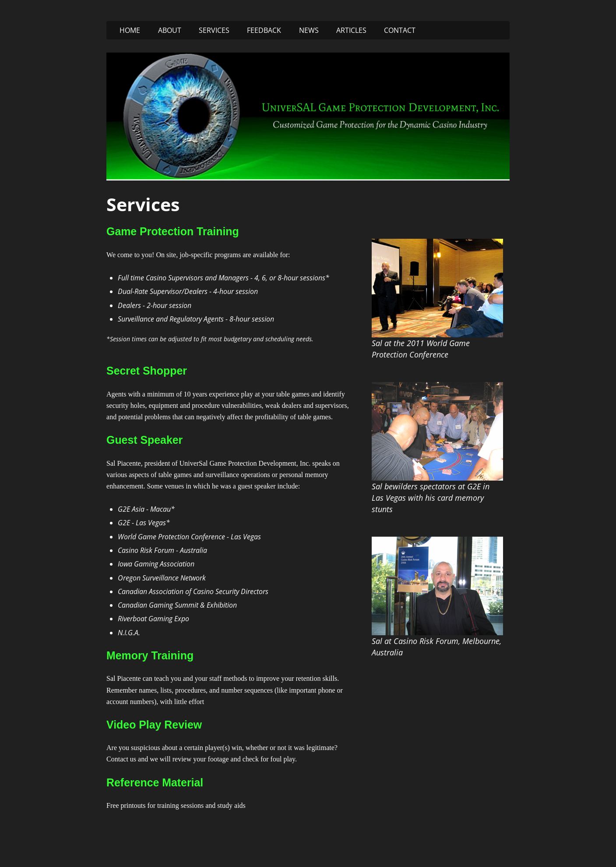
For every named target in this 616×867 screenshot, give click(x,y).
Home (130, 30)
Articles (351, 30)
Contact (400, 30)
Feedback (264, 30)
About (170, 30)
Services (214, 30)
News (309, 30)
